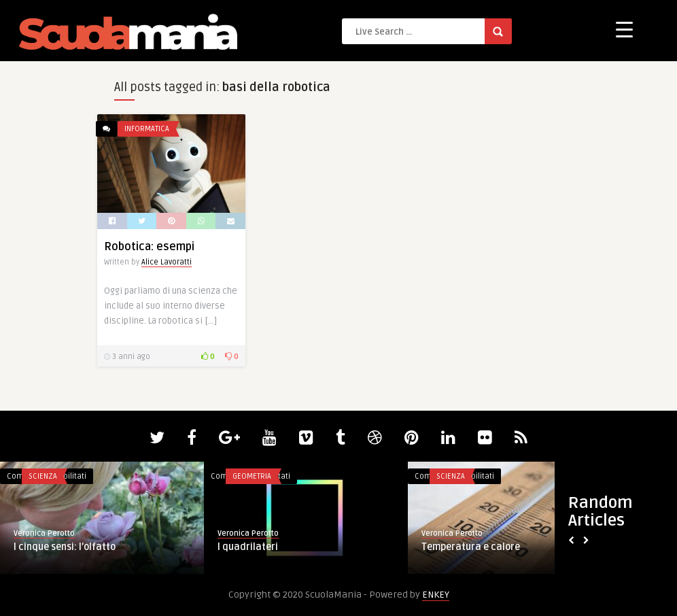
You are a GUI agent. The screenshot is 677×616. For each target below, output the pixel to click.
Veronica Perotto (44, 533)
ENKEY (436, 595)
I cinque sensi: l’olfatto (65, 547)
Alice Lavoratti (167, 262)
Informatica (147, 129)
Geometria (252, 476)
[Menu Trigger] (624, 29)
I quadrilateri (248, 547)
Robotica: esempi (149, 247)
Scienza (43, 476)
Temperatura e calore (471, 547)
